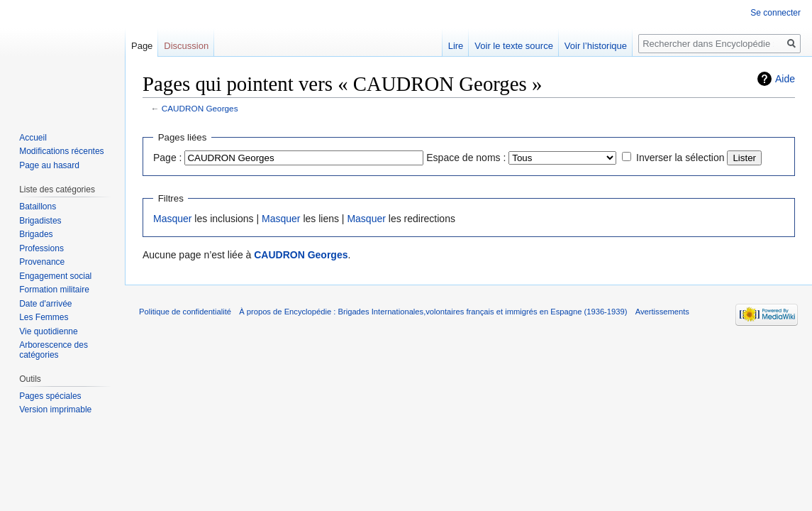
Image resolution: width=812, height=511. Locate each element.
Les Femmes (44, 317)
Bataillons (38, 207)
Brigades (36, 234)
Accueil (33, 138)
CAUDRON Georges (200, 108)
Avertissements (662, 312)
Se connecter (775, 13)
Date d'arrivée (45, 304)
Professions (41, 248)
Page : (167, 158)
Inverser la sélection (680, 158)
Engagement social (55, 276)
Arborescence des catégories (54, 350)
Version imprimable (55, 410)
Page (142, 46)
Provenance (42, 262)
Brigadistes (40, 221)
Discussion (186, 46)
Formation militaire (54, 290)
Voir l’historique (596, 46)
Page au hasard (49, 165)
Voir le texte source (514, 46)
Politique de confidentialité (185, 312)
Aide (785, 79)
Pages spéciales (50, 396)
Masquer (172, 219)
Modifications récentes (61, 151)
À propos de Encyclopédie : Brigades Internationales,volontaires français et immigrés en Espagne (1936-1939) (433, 312)
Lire (456, 46)
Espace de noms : (466, 158)
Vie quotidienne (49, 331)
